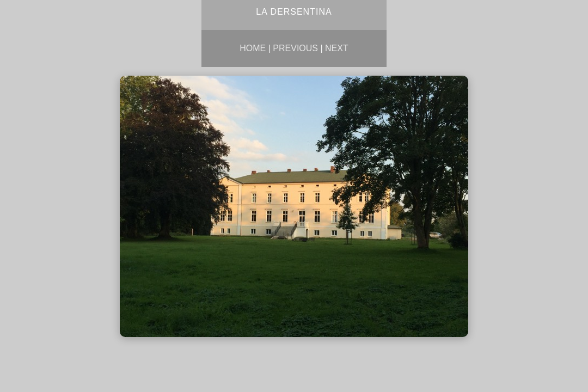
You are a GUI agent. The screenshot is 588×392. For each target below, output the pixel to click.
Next (337, 48)
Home (253, 48)
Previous (295, 48)
